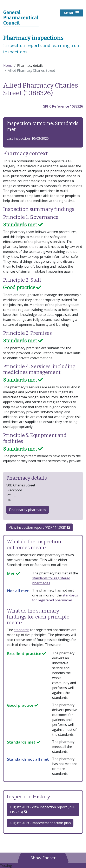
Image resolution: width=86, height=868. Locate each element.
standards (22, 630)
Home (8, 66)
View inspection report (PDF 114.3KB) (39, 527)
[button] (43, 858)
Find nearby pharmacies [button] (28, 510)
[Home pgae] (21, 18)
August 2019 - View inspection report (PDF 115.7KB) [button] (42, 809)
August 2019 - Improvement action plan (40, 823)
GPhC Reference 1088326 (63, 106)
